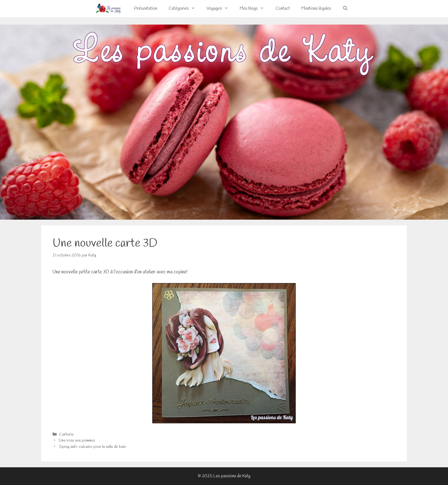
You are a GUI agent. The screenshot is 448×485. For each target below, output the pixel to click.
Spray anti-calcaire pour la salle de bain (92, 447)
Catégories (185, 9)
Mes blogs (255, 9)
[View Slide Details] (224, 122)
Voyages (220, 9)
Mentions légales (316, 9)
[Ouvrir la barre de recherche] (345, 9)
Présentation (146, 9)
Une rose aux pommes (77, 441)
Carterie (66, 435)
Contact (283, 9)
